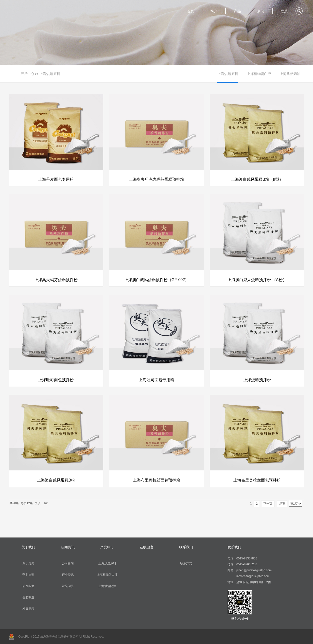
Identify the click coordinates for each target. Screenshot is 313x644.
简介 (214, 11)
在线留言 (147, 547)
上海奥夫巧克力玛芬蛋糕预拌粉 (156, 179)
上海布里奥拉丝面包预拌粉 (156, 480)
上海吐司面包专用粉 (156, 380)
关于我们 (28, 547)
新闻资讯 (68, 547)
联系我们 (186, 547)
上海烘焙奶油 (290, 74)
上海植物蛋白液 (259, 74)
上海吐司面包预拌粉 (56, 380)
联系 (284, 11)
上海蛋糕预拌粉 (257, 380)
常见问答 (68, 586)
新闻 (261, 11)
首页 (191, 11)
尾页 (282, 504)
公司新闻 (68, 563)
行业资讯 (68, 575)
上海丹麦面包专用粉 (56, 179)
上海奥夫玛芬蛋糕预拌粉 (56, 280)
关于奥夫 (28, 563)
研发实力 (28, 586)
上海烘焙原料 (50, 74)
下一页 (268, 504)
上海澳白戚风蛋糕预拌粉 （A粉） (257, 280)
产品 (237, 11)
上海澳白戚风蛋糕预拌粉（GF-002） (156, 280)
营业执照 (28, 575)
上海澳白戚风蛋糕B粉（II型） (257, 179)
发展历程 (28, 609)
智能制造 (28, 597)
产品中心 (27, 74)
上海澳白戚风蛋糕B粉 (56, 480)
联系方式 (186, 563)
